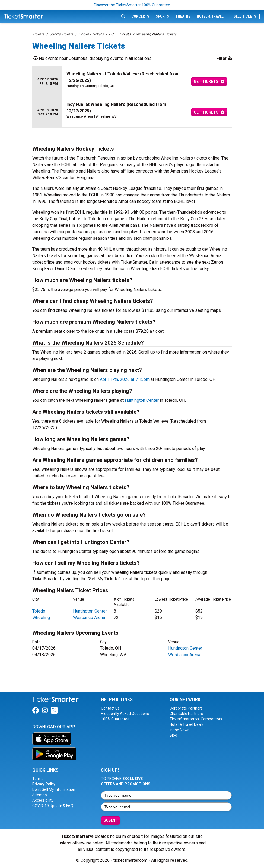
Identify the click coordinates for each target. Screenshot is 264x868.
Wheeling (41, 618)
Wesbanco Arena (89, 618)
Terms (38, 779)
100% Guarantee (115, 719)
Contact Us (110, 708)
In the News (179, 730)
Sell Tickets (245, 16)
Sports (162, 16)
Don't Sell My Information (54, 789)
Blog (173, 735)
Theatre (183, 16)
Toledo (39, 611)
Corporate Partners (186, 708)
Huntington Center (142, 400)
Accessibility (43, 800)
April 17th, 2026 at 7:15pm (125, 379)
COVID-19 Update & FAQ (53, 806)
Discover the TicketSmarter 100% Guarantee (132, 5)
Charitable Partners (186, 714)
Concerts (140, 16)
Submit (111, 820)
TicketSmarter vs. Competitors (196, 719)
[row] (132, 82)
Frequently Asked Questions (125, 714)
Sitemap (40, 795)
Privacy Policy (44, 784)
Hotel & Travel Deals (187, 724)
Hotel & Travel (210, 16)
